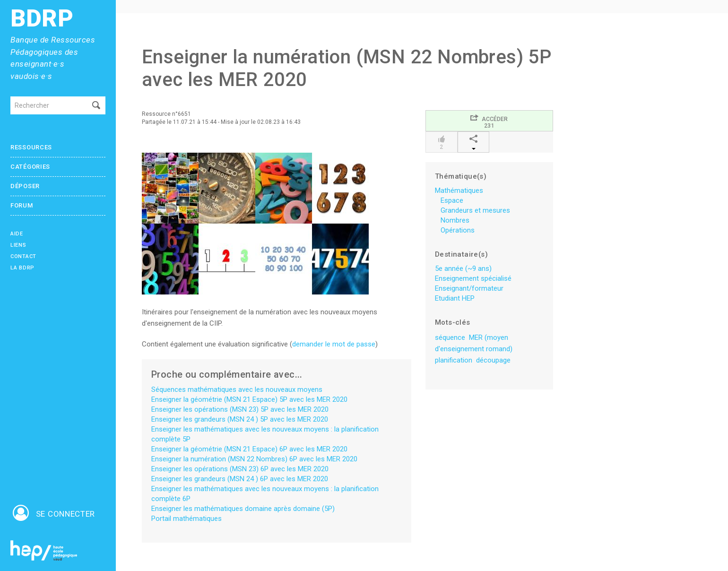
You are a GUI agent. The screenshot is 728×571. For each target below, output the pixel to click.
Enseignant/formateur (469, 288)
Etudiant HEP (455, 298)
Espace (452, 200)
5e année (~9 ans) (463, 268)
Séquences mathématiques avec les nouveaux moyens (237, 389)
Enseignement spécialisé (473, 278)
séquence (450, 337)
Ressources (31, 147)
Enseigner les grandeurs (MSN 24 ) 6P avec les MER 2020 (240, 479)
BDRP (42, 19)
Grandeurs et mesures (475, 210)
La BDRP (22, 268)
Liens (18, 245)
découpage (493, 360)
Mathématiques (459, 190)
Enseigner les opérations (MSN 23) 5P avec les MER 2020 (240, 409)
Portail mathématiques (186, 519)
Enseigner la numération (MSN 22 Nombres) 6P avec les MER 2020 (254, 459)
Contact (23, 256)
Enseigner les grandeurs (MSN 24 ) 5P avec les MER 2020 (240, 419)
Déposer (25, 186)
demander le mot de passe (334, 344)
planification (454, 360)
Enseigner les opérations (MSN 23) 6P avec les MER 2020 (240, 469)
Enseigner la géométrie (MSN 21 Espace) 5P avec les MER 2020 (249, 399)
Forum (22, 205)
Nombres (455, 220)
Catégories (30, 167)
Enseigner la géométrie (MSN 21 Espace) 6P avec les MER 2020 (249, 449)
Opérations (458, 230)
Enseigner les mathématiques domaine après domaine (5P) (243, 509)
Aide (17, 234)
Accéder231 (489, 121)
